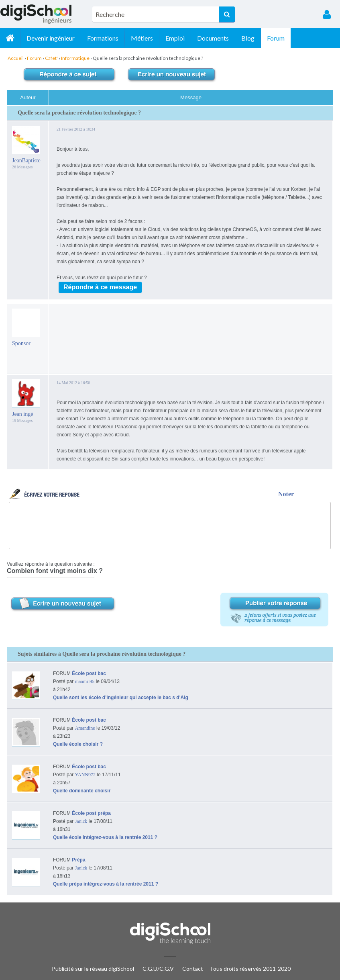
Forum (276, 38)
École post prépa (91, 813)
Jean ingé (22, 414)
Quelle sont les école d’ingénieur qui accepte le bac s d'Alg (121, 698)
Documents (213, 38)
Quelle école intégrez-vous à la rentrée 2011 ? (105, 837)
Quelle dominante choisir (82, 791)
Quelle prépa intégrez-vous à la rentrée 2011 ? (106, 884)
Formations (103, 38)
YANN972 (85, 775)
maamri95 (85, 681)
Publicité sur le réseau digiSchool (93, 969)
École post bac (89, 673)
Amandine (85, 728)
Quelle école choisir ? (78, 744)
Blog (248, 38)
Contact (193, 969)
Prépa (78, 860)
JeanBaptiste (26, 161)
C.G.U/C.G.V (158, 969)
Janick (81, 821)
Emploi (175, 38)
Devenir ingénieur (51, 38)
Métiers (142, 38)
